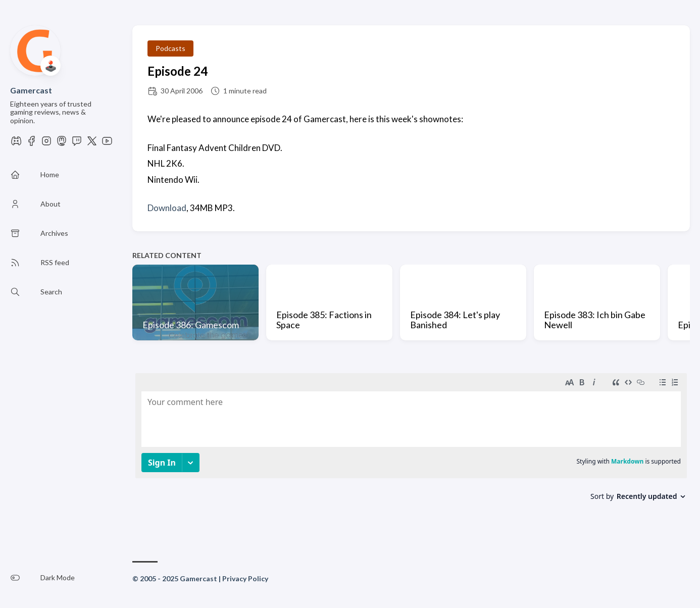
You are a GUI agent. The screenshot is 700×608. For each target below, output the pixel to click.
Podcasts (170, 48)
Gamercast (31, 90)
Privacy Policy (245, 578)
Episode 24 (178, 71)
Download (167, 208)
